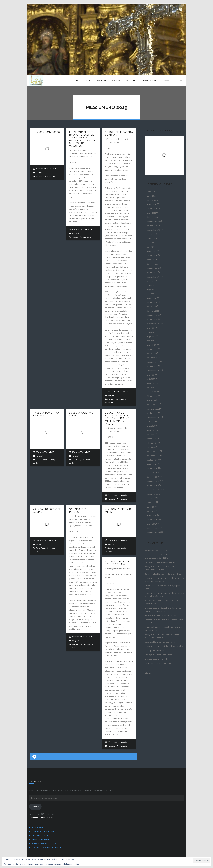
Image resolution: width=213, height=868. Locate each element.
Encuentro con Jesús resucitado (158, 663)
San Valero (86, 460)
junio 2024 (151, 285)
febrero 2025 (152, 256)
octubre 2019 (152, 486)
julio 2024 (151, 281)
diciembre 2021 (153, 405)
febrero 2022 (152, 396)
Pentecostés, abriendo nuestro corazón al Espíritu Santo (162, 602)
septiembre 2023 (154, 324)
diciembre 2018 (153, 528)
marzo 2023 (151, 345)
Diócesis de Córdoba (40, 835)
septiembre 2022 (154, 370)
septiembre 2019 (154, 490)
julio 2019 (151, 498)
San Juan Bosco (42, 176)
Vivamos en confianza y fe (156, 551)
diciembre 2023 (153, 311)
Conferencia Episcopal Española (44, 831)
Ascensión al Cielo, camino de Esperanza (162, 615)
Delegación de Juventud (41, 839)
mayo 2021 (151, 430)
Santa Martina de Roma (45, 460)
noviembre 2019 (153, 481)
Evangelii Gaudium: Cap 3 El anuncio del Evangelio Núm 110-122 (161, 568)
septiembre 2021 (154, 417)
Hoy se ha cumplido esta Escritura (118, 563)
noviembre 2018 (153, 532)
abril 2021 (151, 434)
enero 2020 (151, 473)
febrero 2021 (152, 443)
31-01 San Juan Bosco (47, 132)
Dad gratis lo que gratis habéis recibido (161, 562)
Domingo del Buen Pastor (155, 650)
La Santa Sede (37, 827)
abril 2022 (151, 388)
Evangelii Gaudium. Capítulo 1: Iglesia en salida (164, 646)
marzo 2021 (151, 439)
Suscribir (35, 807)
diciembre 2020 (153, 452)
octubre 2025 (152, 226)
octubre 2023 (152, 319)
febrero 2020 (152, 468)
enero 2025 (151, 260)
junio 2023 (151, 332)
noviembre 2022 (153, 362)
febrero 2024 (152, 302)
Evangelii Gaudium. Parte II (156, 659)
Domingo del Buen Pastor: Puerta (158, 655)
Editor (54, 169)
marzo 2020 (151, 464)
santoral (39, 172)
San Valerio (76, 460)
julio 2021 (151, 422)
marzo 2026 (151, 204)
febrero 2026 (152, 209)
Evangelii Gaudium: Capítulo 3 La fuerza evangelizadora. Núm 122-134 (161, 556)
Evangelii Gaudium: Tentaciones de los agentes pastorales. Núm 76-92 (164, 595)
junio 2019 (151, 503)
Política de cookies (71, 864)
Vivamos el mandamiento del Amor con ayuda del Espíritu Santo (164, 629)
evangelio (75, 233)
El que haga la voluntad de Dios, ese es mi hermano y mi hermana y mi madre (118, 418)
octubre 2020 (152, 460)
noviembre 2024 (153, 268)
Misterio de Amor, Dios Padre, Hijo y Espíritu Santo (163, 587)
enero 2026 (151, 213)
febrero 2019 (152, 520)
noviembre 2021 (153, 409)
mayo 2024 (151, 290)
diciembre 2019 (153, 477)
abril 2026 (151, 200)
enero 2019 (151, 524)
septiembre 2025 (154, 230)
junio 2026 (151, 192)
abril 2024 (151, 294)
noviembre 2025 (153, 221)
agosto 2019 (152, 494)
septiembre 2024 (154, 277)
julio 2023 (151, 328)
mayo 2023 (151, 336)
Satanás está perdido (78, 510)
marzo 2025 (151, 251)
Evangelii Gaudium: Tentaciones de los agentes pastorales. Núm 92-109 (164, 580)
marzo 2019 (151, 515)
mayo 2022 (151, 383)
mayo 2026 (151, 196)
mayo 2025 (151, 243)
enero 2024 (151, 307)
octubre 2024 (152, 273)
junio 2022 (151, 379)
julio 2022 (151, 375)
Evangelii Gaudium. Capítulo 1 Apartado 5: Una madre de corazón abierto (164, 621)
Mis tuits (148, 673)
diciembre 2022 (153, 358)
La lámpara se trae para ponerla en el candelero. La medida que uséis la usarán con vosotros (82, 139)
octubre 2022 (152, 366)
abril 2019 (151, 511)
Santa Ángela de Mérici (116, 548)
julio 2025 (151, 234)
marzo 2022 (151, 392)
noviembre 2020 (153, 456)
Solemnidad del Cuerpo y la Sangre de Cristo (163, 574)
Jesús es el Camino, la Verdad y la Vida (161, 642)
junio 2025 (151, 238)
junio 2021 (151, 426)
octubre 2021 (152, 413)
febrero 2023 (152, 349)
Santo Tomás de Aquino (45, 548)
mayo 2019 (151, 507)
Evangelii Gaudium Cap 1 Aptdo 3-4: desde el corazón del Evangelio (163, 636)
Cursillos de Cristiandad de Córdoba (46, 847)
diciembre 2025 (153, 217)
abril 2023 (151, 341)
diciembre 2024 (153, 264)
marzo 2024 (151, 298)
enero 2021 (151, 447)
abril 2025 (151, 247)
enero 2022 (151, 400)
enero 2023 (151, 354)
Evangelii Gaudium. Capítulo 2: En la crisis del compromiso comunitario (163, 609)
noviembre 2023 (153, 315)
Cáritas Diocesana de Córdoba (44, 843)
